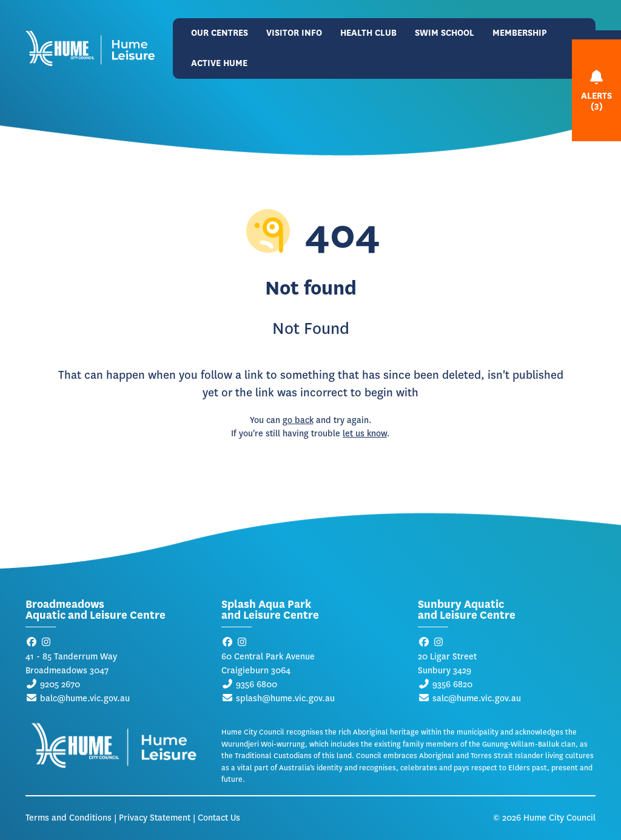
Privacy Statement (155, 818)
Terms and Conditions (69, 818)
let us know (365, 434)
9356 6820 (452, 685)
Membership (520, 33)
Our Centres (220, 33)
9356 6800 (257, 685)
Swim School (445, 33)
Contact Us (219, 818)
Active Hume (219, 63)
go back (298, 420)
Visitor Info (294, 33)
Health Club (368, 33)
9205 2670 (60, 685)
